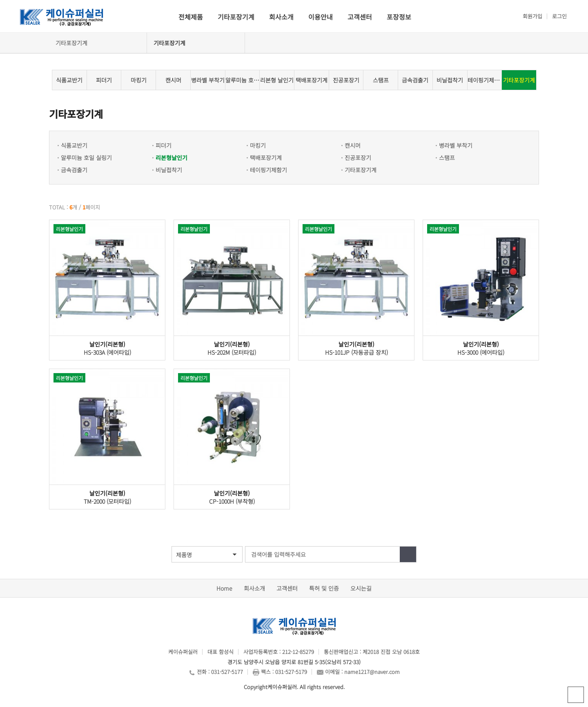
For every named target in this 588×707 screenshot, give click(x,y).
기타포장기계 (236, 17)
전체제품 (191, 17)
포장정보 (399, 17)
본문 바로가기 (0, 0)
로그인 (559, 16)
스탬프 (381, 80)
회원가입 (532, 16)
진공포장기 (346, 80)
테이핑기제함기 (485, 80)
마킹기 (139, 80)
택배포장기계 (312, 80)
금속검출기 (415, 80)
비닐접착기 (450, 80)
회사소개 (281, 17)
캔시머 (173, 80)
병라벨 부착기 (208, 80)
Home (224, 588)
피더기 (104, 80)
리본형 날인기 (277, 80)
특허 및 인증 (324, 588)
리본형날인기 (171, 158)
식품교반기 (69, 80)
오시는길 (361, 588)
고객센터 (360, 17)
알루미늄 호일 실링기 (243, 80)
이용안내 (321, 17)
